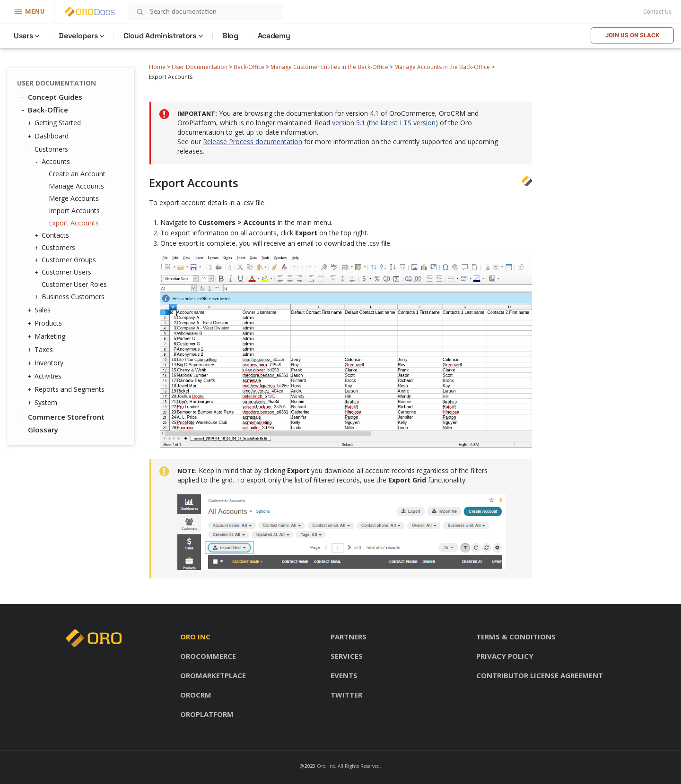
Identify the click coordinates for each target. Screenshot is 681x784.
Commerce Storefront (62, 417)
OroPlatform (207, 714)
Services (347, 656)
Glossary (43, 430)
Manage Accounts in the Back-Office (442, 67)
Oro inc (195, 637)
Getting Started (55, 123)
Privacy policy (505, 656)
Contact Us (657, 12)
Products (46, 323)
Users (23, 36)
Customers (49, 149)
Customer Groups (66, 260)
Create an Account (77, 174)
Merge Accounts (74, 198)
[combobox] (206, 12)
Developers (78, 36)
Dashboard (49, 136)
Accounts (53, 162)
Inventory (47, 363)
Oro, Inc (326, 766)
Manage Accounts (76, 186)
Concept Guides (51, 97)
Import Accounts (74, 211)
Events (344, 675)
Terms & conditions (516, 637)
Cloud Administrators (160, 36)
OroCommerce (208, 656)
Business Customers (71, 297)
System (44, 403)
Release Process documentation (253, 142)
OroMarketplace (213, 675)
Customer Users (64, 272)
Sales (40, 310)
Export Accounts (74, 223)
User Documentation (200, 67)
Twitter (346, 695)
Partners (349, 637)
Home (157, 67)
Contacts (53, 235)
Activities (46, 376)
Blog (230, 36)
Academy (274, 36)
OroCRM (196, 695)
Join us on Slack (632, 35)
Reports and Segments (67, 389)
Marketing (48, 336)
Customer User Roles (74, 284)
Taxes (41, 350)
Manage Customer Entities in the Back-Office (329, 67)
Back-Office (249, 67)
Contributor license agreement (540, 675)
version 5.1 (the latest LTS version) (386, 123)
